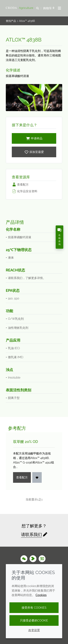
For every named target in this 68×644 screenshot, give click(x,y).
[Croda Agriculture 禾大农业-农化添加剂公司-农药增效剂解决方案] (20, 8)
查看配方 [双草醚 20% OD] (22, 477)
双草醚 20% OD (25, 442)
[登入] (37, 477)
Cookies (41, 595)
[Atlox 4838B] (34, 152)
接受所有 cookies (34, 608)
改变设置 (34, 630)
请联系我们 (31, 534)
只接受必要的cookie (34, 620)
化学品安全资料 (25, 191)
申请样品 (34, 138)
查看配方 (20, 185)
